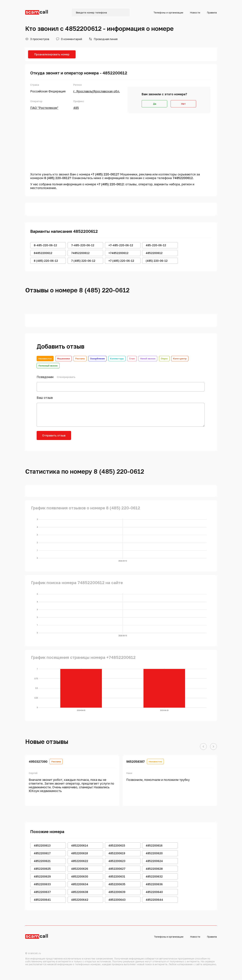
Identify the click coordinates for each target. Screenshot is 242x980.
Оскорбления (97, 359)
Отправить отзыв (54, 435)
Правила (212, 13)
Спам (132, 359)
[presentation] (101, 437)
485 (76, 108)
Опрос (164, 359)
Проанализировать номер (52, 54)
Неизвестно (45, 359)
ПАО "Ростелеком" (44, 108)
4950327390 (38, 762)
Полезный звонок (48, 366)
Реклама (80, 359)
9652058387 (135, 762)
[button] (203, 747)
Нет (183, 104)
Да (155, 104)
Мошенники (64, 359)
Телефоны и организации (168, 13)
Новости (195, 13)
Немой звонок (148, 359)
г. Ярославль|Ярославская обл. (97, 91)
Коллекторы (117, 359)
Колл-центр (180, 359)
